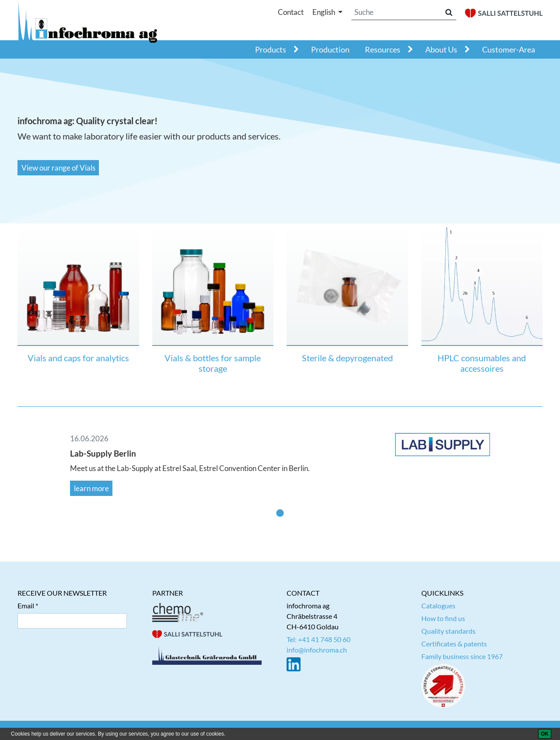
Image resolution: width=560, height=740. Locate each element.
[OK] (545, 734)
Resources (383, 49)
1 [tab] (280, 513)
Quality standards (448, 631)
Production (330, 49)
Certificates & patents (454, 644)
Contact (291, 12)
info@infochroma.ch (317, 650)
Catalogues (438, 606)
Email (26, 606)
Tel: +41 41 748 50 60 (318, 639)
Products (271, 49)
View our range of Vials (58, 168)
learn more (91, 488)
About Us (441, 49)
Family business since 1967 (462, 656)
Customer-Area (509, 49)
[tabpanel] (280, 464)
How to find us (443, 618)
